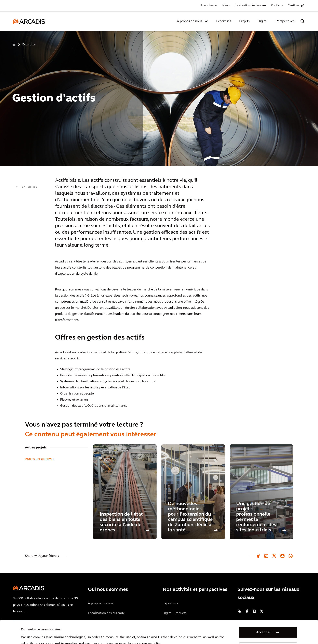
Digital (263, 21)
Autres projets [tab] (36, 448)
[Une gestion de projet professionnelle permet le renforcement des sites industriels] (261, 492)
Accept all (264, 609)
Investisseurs (209, 6)
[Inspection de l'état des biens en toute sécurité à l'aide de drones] (125, 492)
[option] (159, 97)
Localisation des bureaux (250, 6)
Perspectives (285, 21)
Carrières (294, 6)
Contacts (277, 6)
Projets (244, 21)
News (226, 6)
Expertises (223, 21)
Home (14, 44)
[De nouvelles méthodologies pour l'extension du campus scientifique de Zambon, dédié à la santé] (193, 492)
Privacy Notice (96, 633)
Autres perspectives (39, 459)
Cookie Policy (127, 633)
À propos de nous (189, 21)
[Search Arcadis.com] (303, 21)
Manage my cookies (264, 625)
